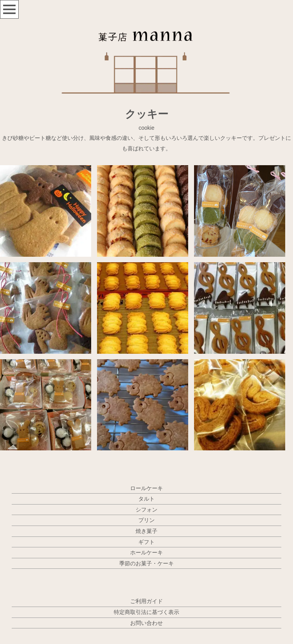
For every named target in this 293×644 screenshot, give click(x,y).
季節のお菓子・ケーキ (146, 563)
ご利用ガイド (146, 601)
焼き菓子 (146, 531)
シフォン (146, 510)
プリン (146, 520)
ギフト (146, 542)
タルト (146, 499)
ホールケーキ (146, 552)
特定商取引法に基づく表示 (146, 612)
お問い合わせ (146, 623)
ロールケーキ (146, 488)
